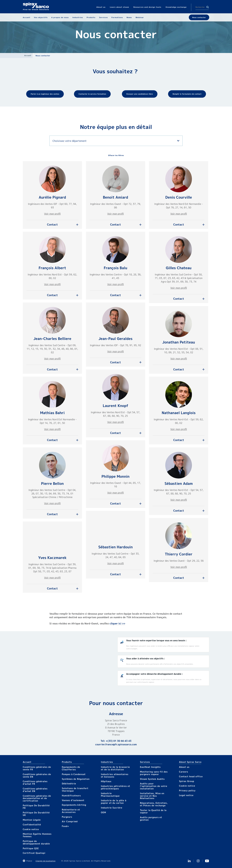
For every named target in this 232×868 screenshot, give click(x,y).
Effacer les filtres (116, 155)
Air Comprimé (70, 821)
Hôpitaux (106, 781)
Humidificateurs (71, 796)
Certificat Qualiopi (34, 853)
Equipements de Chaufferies (71, 768)
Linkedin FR (189, 861)
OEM (103, 812)
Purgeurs (67, 817)
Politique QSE (31, 848)
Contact (52, 225)
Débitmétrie (69, 784)
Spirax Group (187, 781)
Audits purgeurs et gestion (151, 819)
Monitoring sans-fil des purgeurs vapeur (154, 773)
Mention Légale (32, 820)
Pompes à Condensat (74, 774)
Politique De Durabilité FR (36, 807)
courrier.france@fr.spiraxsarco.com (116, 744)
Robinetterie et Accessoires (71, 811)
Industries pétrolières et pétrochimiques (116, 787)
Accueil (28, 55)
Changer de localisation (45, 861)
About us (184, 767)
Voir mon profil (52, 214)
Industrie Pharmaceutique (110, 795)
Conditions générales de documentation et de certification (37, 798)
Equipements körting (74, 805)
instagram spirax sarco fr (198, 861)
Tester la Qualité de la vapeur (153, 811)
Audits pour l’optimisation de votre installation (154, 786)
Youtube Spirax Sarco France (207, 861)
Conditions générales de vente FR (37, 768)
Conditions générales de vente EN (37, 776)
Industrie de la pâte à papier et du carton (114, 802)
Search (208, 7)
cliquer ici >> (117, 624)
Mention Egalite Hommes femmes (37, 835)
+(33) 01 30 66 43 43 (119, 741)
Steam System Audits (152, 779)
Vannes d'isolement (73, 800)
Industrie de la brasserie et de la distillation (115, 768)
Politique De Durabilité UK (36, 814)
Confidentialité (32, 825)
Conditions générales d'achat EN (35, 790)
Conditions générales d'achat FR (35, 783)
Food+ (65, 826)
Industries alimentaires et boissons (115, 776)
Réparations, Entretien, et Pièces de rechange (154, 804)
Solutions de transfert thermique (75, 790)
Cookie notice (31, 829)
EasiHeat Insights (150, 767)
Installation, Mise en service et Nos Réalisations (152, 796)
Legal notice (186, 795)
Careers (184, 772)
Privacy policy (187, 791)
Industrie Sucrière (112, 808)
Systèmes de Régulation (76, 779)
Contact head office (191, 776)
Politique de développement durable (36, 842)
